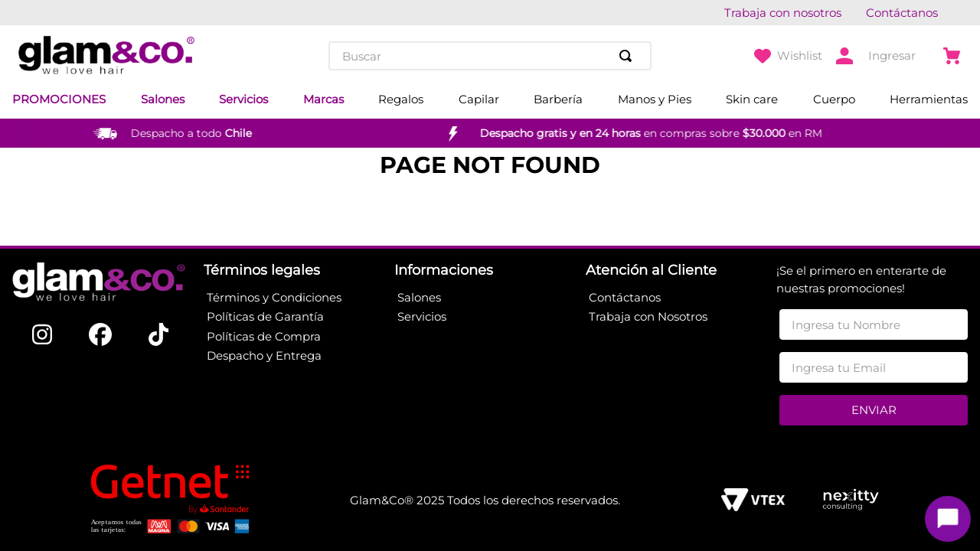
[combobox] (490, 56)
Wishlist (800, 55)
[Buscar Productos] (629, 56)
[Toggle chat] (948, 519)
